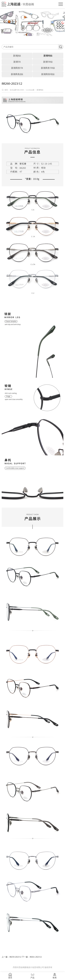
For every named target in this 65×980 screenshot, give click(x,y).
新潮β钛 (17, 56)
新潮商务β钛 (17, 74)
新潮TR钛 (48, 62)
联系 (55, 976)
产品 (32, 976)
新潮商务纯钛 (48, 74)
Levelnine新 (30, 90)
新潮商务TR (17, 68)
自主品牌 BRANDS (17, 90)
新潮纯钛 (40, 90)
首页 (6, 90)
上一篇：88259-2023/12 (12, 957)
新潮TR (17, 62)
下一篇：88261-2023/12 (32, 957)
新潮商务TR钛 (48, 68)
